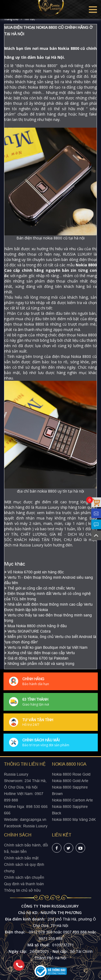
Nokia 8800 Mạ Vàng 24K (74, 819)
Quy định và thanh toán (24, 884)
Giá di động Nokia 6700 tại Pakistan (36, 658)
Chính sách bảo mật (21, 858)
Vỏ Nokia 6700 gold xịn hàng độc (34, 572)
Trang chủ (11, 19)
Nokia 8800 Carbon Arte (72, 800)
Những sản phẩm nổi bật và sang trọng (39, 664)
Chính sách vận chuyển (24, 877)
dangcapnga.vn (33, 819)
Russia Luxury (35, 826)
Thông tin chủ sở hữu (22, 890)
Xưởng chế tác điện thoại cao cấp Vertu (40, 653)
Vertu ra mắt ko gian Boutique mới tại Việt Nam (46, 647)
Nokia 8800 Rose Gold (71, 774)
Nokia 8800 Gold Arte (70, 781)
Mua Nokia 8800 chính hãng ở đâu (36, 626)
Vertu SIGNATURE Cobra (27, 631)
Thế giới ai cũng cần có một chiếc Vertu (40, 588)
